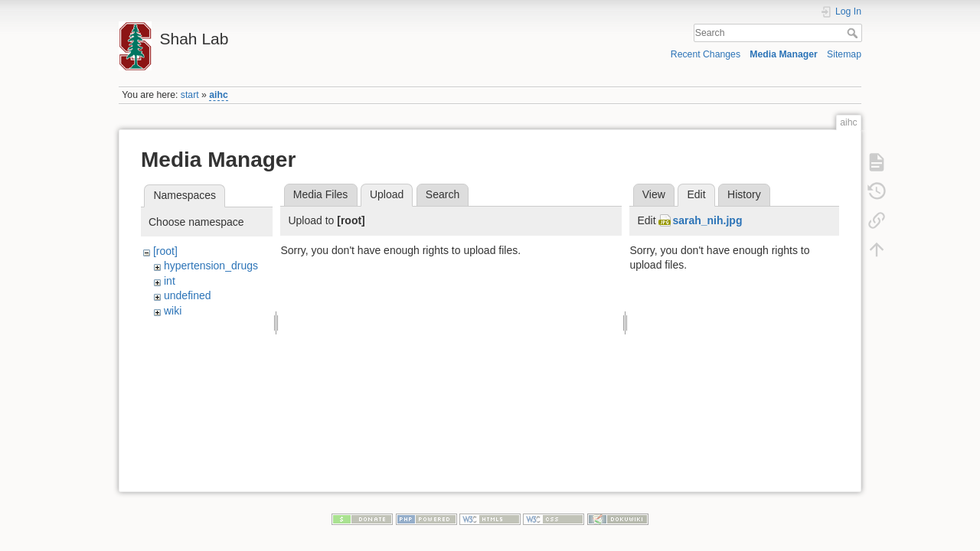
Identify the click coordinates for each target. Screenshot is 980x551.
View (654, 194)
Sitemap (844, 54)
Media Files (321, 194)
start (190, 95)
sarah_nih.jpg (707, 220)
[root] (165, 251)
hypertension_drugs (211, 266)
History (744, 194)
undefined (188, 295)
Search (854, 33)
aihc (219, 95)
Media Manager (784, 54)
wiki (173, 311)
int (170, 281)
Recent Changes (706, 54)
